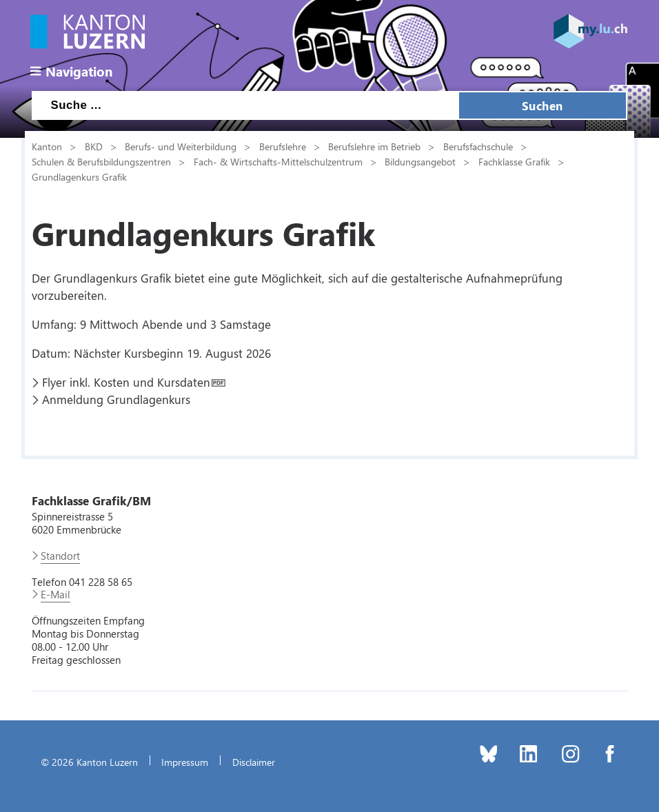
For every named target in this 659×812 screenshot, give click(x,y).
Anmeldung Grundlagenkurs (116, 399)
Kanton (47, 146)
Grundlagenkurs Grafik (79, 176)
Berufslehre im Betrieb (374, 146)
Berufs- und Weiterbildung (181, 146)
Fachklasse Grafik (514, 161)
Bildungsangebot (420, 161)
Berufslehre (283, 146)
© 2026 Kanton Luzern (89, 762)
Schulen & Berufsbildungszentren (101, 161)
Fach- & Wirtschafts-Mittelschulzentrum (278, 161)
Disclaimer (254, 762)
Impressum (185, 762)
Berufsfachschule (478, 146)
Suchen (543, 105)
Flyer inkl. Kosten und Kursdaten (126, 382)
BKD (94, 146)
